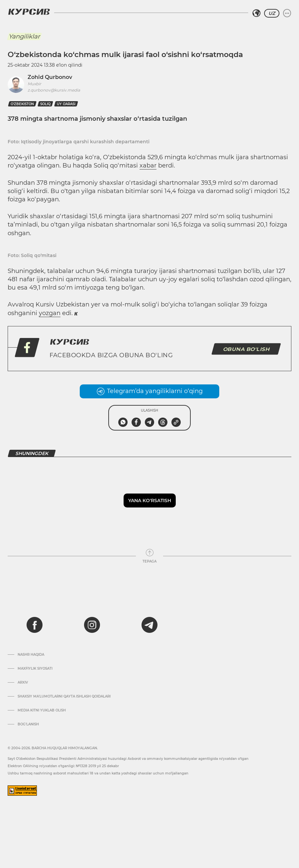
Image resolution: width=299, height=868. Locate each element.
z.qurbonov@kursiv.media (54, 90)
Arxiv (23, 683)
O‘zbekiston (22, 104)
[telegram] (149, 625)
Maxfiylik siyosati (35, 669)
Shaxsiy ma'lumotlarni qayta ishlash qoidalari (64, 697)
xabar (148, 166)
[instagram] (92, 625)
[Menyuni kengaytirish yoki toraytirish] (287, 13)
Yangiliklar (24, 36)
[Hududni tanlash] (256, 13)
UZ (272, 13)
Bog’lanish (28, 724)
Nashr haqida (31, 655)
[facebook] (35, 625)
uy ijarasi (66, 104)
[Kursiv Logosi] (29, 12)
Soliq (45, 104)
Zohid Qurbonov (50, 77)
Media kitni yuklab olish (42, 710)
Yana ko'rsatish (150, 501)
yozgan (50, 313)
